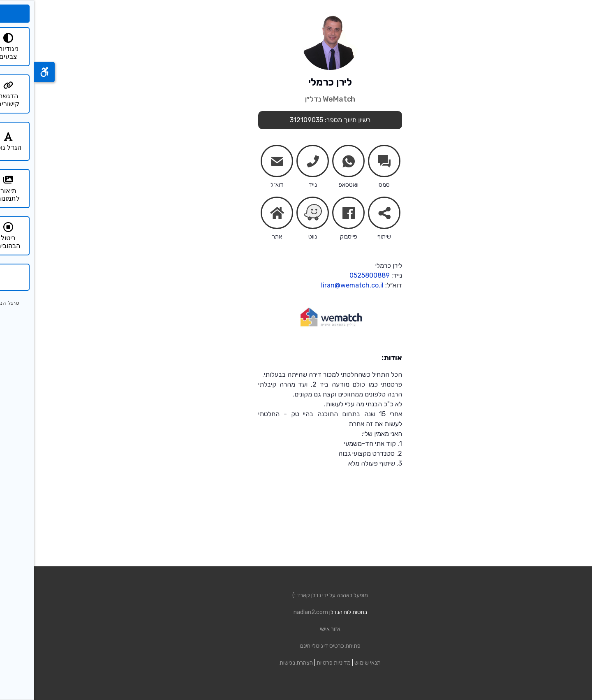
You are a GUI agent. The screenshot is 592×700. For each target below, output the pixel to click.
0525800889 (335, 275)
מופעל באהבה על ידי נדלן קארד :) (296, 595)
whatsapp (314, 163)
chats (350, 161)
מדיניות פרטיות (299, 663)
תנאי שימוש (333, 663)
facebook (314, 214)
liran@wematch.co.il (318, 285)
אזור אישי (296, 629)
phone (279, 163)
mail (243, 163)
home (243, 213)
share (350, 214)
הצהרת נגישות (262, 663)
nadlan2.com (277, 612)
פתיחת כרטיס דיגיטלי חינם (296, 646)
